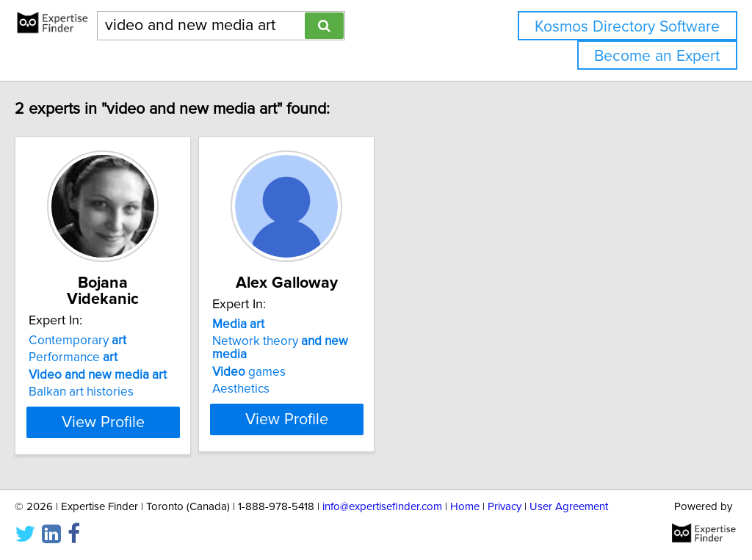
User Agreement (569, 507)
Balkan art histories (112, 376)
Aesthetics (308, 376)
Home (465, 507)
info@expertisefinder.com (382, 507)
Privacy (505, 507)
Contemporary (108, 324)
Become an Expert (657, 56)
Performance (104, 341)
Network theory (366, 341)
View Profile (152, 406)
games (317, 359)
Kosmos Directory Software (627, 27)
